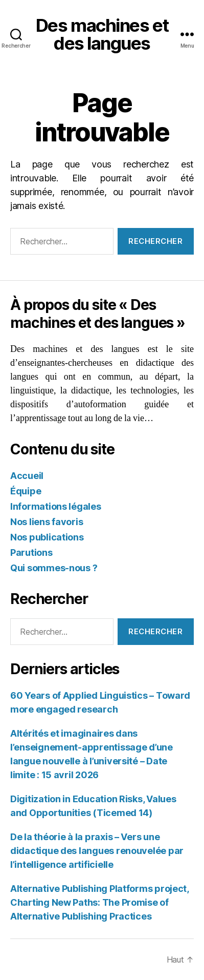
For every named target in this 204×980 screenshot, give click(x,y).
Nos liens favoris (47, 522)
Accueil (27, 476)
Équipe (26, 491)
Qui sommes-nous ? (54, 568)
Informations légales (56, 506)
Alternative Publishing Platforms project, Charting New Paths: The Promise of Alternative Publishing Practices (99, 902)
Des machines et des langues (102, 34)
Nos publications (47, 537)
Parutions (31, 552)
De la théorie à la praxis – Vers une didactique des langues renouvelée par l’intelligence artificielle (97, 851)
